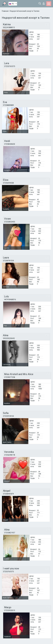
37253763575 (10, 66)
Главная (5, 11)
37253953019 (10, 610)
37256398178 (10, 455)
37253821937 (10, 533)
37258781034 (8, 261)
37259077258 (10, 377)
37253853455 (10, 222)
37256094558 (8, 183)
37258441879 (8, 494)
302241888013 (9, 27)
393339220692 (9, 338)
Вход (44, 4)
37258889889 (8, 105)
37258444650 (10, 144)
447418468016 (10, 300)
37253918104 (8, 416)
